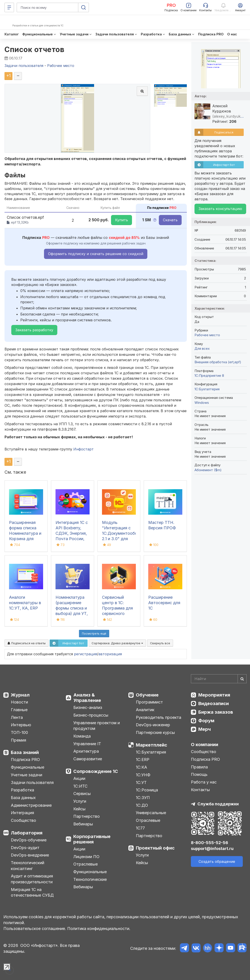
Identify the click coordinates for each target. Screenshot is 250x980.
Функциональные (28, 767)
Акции (79, 778)
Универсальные (151, 813)
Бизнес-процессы (91, 715)
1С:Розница (147, 790)
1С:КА (141, 767)
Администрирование (31, 805)
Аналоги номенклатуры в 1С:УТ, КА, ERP (25, 603)
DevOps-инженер (153, 725)
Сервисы (82, 794)
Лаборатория (27, 833)
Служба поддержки (218, 804)
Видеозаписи (214, 704)
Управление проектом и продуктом (97, 726)
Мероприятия (214, 695)
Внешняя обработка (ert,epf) (218, 362)
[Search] (219, 679)
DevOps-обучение (29, 840)
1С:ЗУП (143, 798)
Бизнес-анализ (88, 707)
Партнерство (87, 816)
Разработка (22, 790)
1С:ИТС (80, 786)
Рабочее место (207, 335)
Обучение (147, 695)
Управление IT (87, 744)
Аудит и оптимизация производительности (32, 879)
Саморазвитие (88, 759)
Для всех (202, 348)
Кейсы (79, 809)
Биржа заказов (216, 712)
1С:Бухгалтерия (151, 752)
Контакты (200, 790)
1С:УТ (141, 782)
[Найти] (242, 679)
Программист (149, 702)
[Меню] (9, 7)
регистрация (86, 654)
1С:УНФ (143, 775)
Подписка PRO (25, 760)
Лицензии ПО (86, 857)
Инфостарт (83, 449)
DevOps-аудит (25, 848)
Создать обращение (217, 861)
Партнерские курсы (155, 732)
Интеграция (22, 813)
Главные (19, 710)
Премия (19, 740)
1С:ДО (142, 805)
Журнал (20, 695)
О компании (205, 745)
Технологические (90, 879)
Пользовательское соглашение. (35, 929)
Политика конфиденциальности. (99, 929)
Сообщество (23, 820)
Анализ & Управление (87, 698)
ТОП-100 (19, 732)
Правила (199, 767)
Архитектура (86, 751)
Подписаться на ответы (27, 643)
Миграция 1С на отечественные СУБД (32, 892)
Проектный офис (155, 848)
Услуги (80, 801)
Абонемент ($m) (208, 470)
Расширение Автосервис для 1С (164, 603)
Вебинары (83, 824)
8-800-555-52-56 (209, 843)
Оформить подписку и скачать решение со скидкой (96, 254)
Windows (202, 403)
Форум (206, 721)
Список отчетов (34, 49)
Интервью (21, 725)
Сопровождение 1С (96, 771)
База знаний (25, 752)
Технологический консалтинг (28, 866)
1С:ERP (143, 760)
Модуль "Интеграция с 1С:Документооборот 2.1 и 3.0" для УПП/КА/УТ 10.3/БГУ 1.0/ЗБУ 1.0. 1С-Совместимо (123, 539)
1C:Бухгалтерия (207, 389)
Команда (82, 736)
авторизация (110, 654)
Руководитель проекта (159, 717)
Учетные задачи (27, 775)
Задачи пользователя (32, 782)
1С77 (140, 828)
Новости (19, 702)
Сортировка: (117, 643)
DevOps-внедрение (30, 855)
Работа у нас (204, 782)
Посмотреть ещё (94, 633)
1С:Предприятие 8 (209, 376)
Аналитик (145, 710)
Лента (17, 717)
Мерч (205, 729)
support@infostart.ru (212, 849)
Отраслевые (86, 864)
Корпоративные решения (92, 839)
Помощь (199, 774)
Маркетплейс (152, 745)
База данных (23, 798)
